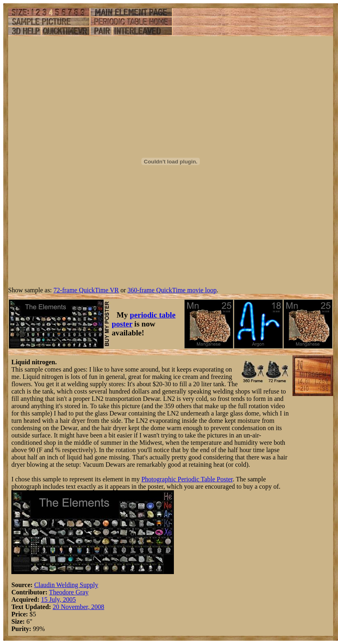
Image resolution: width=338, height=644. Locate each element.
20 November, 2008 (79, 607)
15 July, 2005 (58, 599)
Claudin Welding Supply (66, 585)
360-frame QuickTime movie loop (172, 290)
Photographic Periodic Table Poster (187, 479)
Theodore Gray (69, 592)
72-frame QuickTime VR (86, 290)
